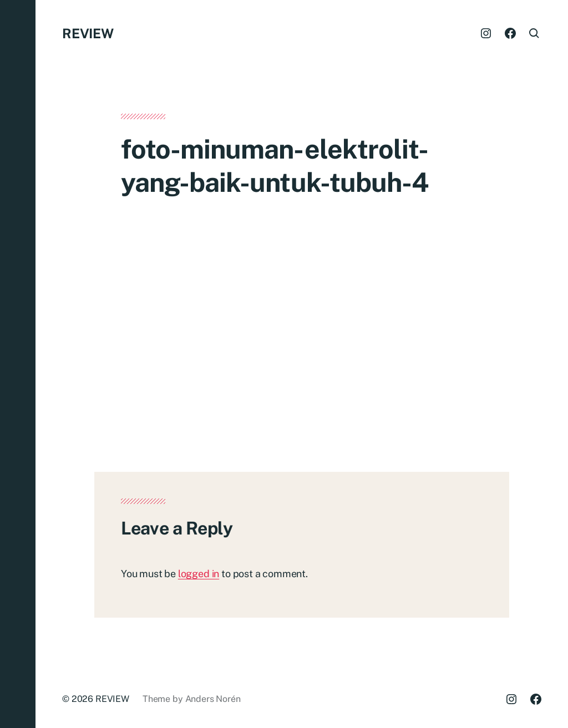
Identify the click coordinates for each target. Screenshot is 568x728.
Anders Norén (213, 699)
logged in (199, 574)
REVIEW (88, 33)
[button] (18, 364)
